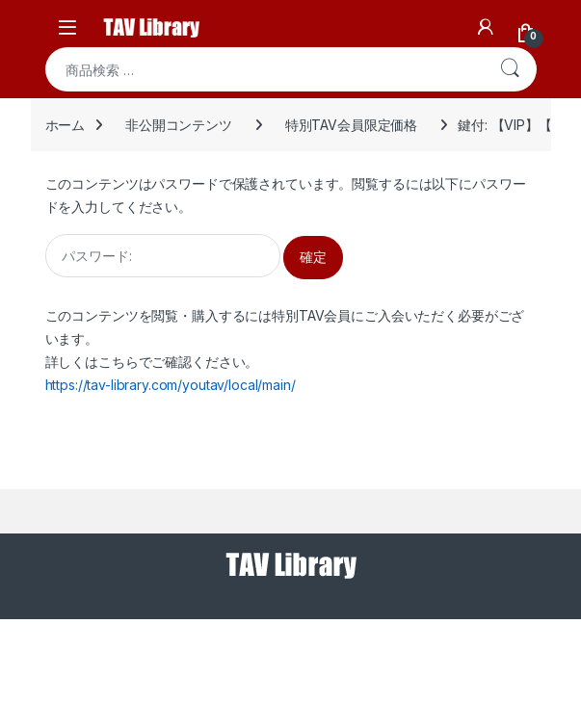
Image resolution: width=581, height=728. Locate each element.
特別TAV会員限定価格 (351, 125)
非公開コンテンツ (179, 125)
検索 (510, 69)
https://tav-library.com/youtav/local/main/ (171, 385)
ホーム (66, 125)
